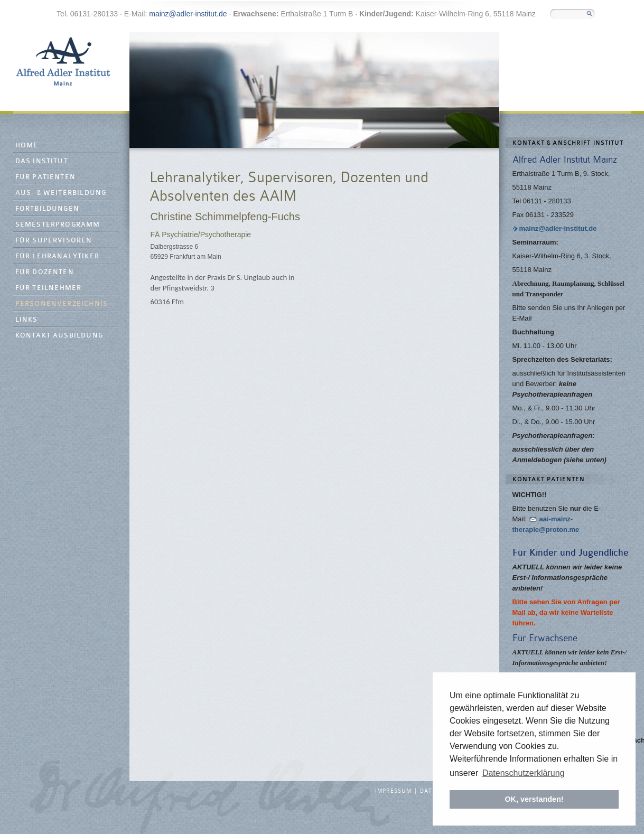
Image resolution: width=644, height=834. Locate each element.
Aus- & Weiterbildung (61, 193)
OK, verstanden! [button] (534, 799)
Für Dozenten (45, 272)
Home (27, 146)
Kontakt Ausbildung (59, 336)
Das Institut (42, 161)
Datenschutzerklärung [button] (524, 773)
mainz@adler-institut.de (188, 14)
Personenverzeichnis (62, 304)
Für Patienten (46, 177)
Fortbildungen (48, 209)
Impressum (393, 791)
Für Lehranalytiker (58, 256)
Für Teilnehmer (49, 288)
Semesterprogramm (58, 225)
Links (27, 320)
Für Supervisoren (54, 241)
